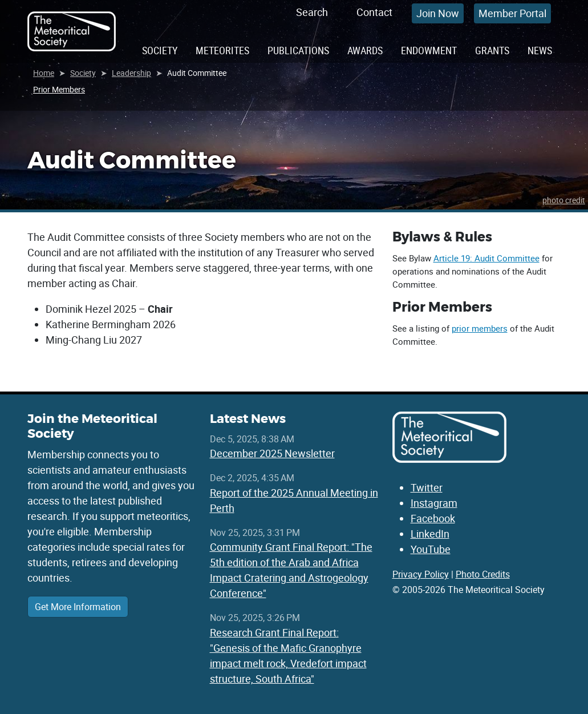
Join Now (438, 13)
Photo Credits (483, 574)
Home (44, 73)
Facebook (433, 518)
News (540, 50)
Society (160, 50)
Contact (374, 12)
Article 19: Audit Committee (486, 258)
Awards (365, 50)
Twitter (427, 487)
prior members (480, 328)
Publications (298, 50)
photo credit (564, 200)
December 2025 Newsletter (272, 453)
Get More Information (78, 607)
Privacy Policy (421, 574)
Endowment (429, 50)
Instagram (434, 503)
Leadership (131, 73)
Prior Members (59, 89)
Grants (492, 50)
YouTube (431, 549)
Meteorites (222, 50)
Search (312, 12)
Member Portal (512, 13)
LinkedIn (430, 534)
